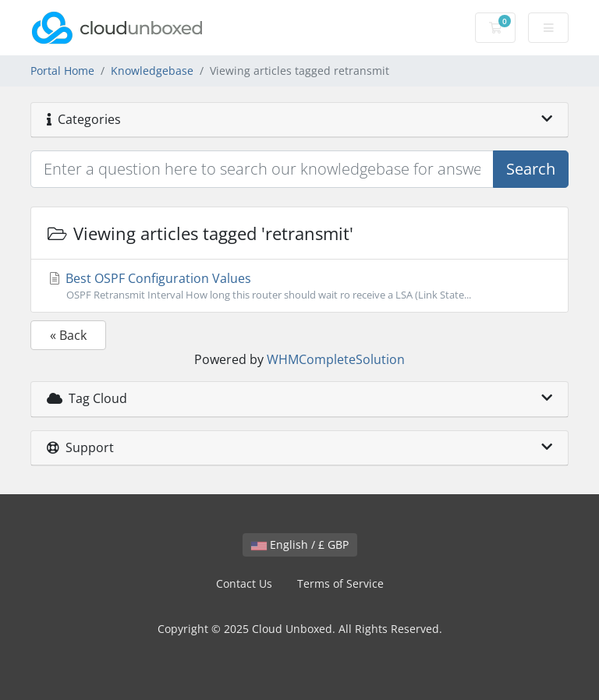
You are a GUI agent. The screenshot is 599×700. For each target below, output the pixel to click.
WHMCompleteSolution (336, 359)
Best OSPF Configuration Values (299, 286)
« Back (68, 335)
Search (531, 169)
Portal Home (62, 71)
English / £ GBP (300, 544)
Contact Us (244, 583)
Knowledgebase (152, 71)
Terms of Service (340, 583)
